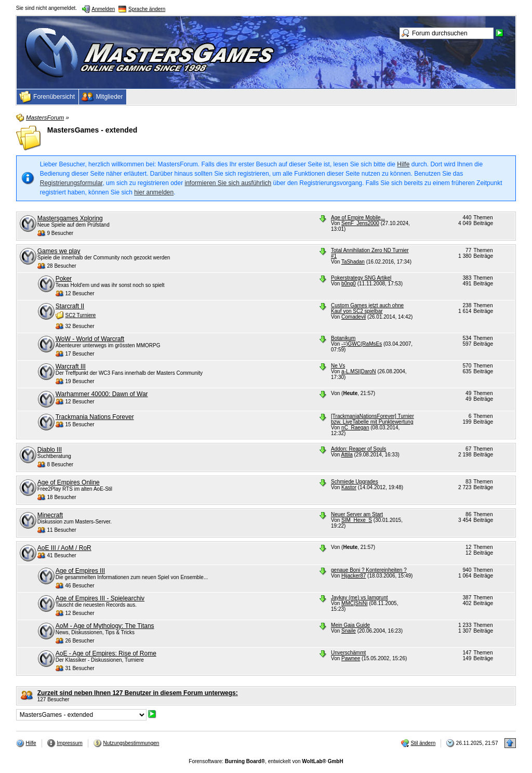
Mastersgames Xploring (70, 218)
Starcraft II (70, 306)
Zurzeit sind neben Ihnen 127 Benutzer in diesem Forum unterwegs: (138, 693)
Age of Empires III (80, 571)
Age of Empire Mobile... (358, 218)
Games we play (59, 251)
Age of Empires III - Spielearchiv (100, 598)
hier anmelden (154, 192)
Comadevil (354, 317)
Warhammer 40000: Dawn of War (102, 394)
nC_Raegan (355, 428)
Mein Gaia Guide (350, 625)
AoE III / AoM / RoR (64, 548)
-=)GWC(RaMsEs (362, 344)
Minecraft (50, 515)
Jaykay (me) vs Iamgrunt (359, 598)
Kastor (349, 487)
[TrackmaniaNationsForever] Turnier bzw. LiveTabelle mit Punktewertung (373, 419)
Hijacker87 (354, 576)
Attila (347, 455)
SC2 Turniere (81, 315)
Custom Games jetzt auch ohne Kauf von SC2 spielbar (367, 308)
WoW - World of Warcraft (90, 339)
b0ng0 (349, 284)
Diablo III (50, 450)
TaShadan (353, 262)
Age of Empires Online (69, 482)
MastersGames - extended (92, 130)
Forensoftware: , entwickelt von (266, 761)
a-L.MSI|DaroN (359, 371)
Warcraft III (71, 366)
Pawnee (351, 658)
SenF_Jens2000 (360, 223)
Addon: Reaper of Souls (358, 449)
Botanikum (343, 338)
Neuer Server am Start (357, 514)
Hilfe (403, 164)
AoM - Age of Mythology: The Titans (105, 626)
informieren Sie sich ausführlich (228, 183)
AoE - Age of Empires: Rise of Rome (106, 653)
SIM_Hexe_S (357, 520)
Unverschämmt (348, 653)
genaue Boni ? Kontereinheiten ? (369, 570)
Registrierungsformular (71, 183)
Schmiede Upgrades (355, 482)
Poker (64, 279)
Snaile (349, 631)
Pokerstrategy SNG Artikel (361, 278)
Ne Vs (338, 366)
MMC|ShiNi (354, 603)
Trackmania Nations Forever (95, 417)
